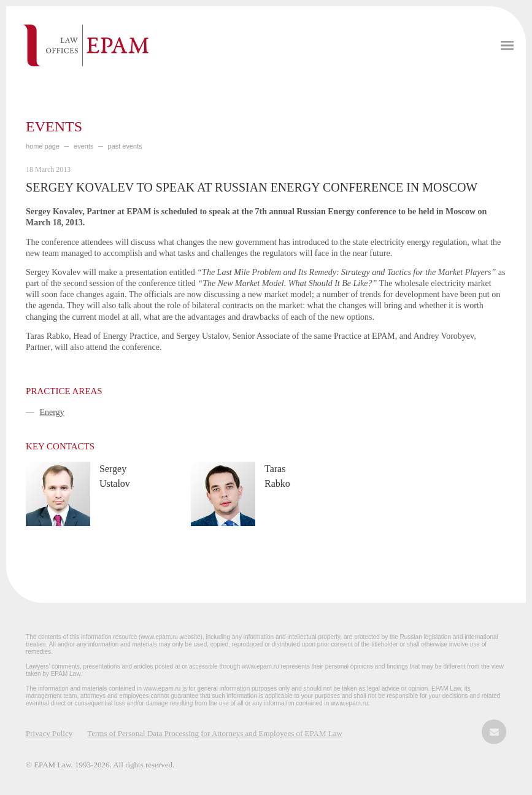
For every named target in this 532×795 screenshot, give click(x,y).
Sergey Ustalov (115, 476)
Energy (52, 412)
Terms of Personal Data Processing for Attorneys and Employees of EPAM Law (215, 733)
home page (43, 146)
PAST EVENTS (125, 146)
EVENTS (83, 146)
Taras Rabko (277, 476)
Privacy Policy (49, 733)
